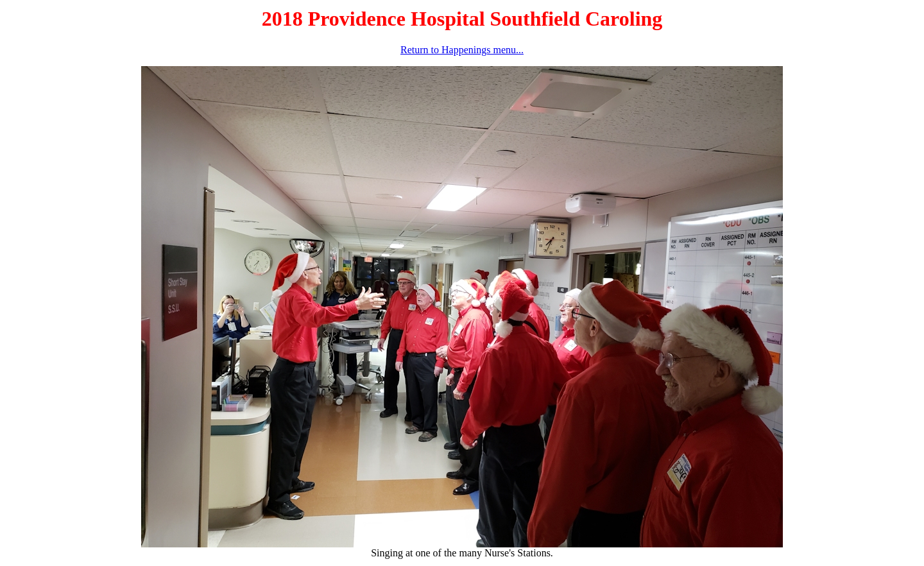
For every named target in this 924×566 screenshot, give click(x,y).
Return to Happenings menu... (462, 50)
